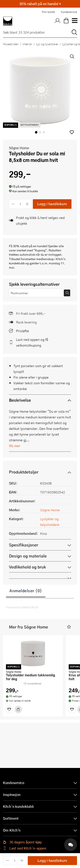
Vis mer (15, 446)
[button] (72, 132)
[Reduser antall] (13, 204)
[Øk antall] (27, 204)
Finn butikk (48, 12)
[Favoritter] (9, 709)
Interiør (27, 44)
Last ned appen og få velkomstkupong (32, 342)
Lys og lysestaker (47, 44)
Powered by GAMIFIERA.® (22, 607)
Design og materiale (28, 556)
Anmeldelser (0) (26, 591)
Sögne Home (19, 148)
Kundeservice (69, 12)
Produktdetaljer (24, 472)
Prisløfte (23, 331)
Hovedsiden (11, 44)
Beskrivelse (20, 400)
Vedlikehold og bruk (27, 567)
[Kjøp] (18, 709)
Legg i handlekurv (52, 204)
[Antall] (20, 204)
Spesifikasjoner (24, 545)
